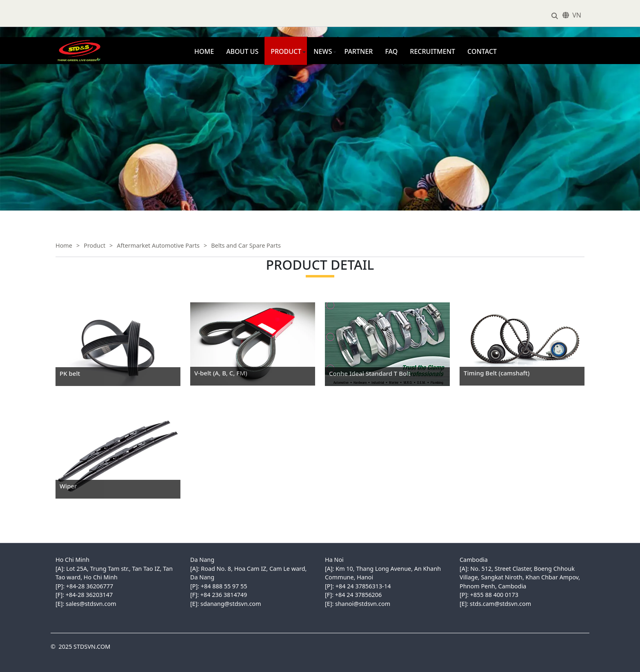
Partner (358, 51)
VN (577, 15)
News (323, 51)
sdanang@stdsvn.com (231, 604)
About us (242, 51)
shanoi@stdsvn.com (363, 604)
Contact (482, 51)
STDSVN (63, 41)
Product (286, 51)
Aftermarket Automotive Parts (158, 245)
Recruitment (432, 51)
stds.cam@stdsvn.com (500, 604)
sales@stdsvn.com (91, 604)
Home (204, 51)
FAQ (391, 51)
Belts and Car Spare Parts (246, 245)
